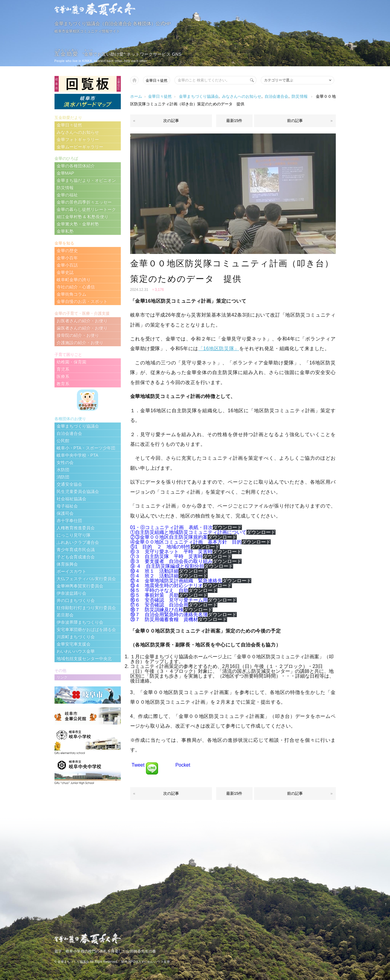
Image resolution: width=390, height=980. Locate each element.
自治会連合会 (276, 96)
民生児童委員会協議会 (78, 492)
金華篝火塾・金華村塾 (78, 224)
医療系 (63, 377)
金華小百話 (67, 265)
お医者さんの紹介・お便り (82, 321)
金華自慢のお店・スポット (82, 301)
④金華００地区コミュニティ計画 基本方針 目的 (186, 542)
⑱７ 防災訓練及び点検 (157, 610)
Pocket (183, 765)
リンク (62, 677)
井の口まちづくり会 (76, 600)
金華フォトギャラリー (78, 140)
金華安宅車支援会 (74, 644)
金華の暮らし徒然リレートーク (86, 209)
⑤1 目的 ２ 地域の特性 (161, 547)
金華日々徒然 (157, 81)
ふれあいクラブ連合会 (78, 542)
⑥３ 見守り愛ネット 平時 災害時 (171, 552)
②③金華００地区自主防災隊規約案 (169, 537)
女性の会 (65, 462)
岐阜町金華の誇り (74, 280)
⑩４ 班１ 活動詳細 (154, 571)
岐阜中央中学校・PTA (78, 455)
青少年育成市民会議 (76, 550)
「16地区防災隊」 (219, 349)
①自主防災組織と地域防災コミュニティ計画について (188, 532)
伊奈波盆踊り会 (71, 593)
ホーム (136, 96)
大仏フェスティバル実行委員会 (86, 579)
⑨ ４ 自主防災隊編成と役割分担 (167, 566)
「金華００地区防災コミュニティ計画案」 (278, 657)
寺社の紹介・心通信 (76, 287)
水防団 (63, 470)
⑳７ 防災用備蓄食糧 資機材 (164, 619)
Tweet (138, 765)
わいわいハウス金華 (76, 651)
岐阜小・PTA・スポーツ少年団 (86, 448)
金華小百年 (67, 258)
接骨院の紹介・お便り (78, 335)
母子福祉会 (67, 506)
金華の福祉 (67, 195)
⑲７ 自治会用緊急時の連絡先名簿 (169, 615)
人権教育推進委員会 (76, 528)
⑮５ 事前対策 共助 (154, 595)
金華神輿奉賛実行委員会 (80, 586)
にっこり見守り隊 (74, 535)
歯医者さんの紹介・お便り (82, 328)
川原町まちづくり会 (76, 637)
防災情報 (299, 96)
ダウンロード (227, 527)
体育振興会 (67, 564)
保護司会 (65, 513)
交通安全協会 (69, 484)
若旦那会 (65, 615)
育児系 (63, 369)
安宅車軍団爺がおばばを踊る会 (86, 630)
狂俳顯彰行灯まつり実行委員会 (86, 608)
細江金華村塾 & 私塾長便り (83, 217)
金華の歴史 (67, 251)
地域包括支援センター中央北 (84, 659)
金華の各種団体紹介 (76, 166)
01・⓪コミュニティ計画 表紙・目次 (172, 527)
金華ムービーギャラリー (80, 147)
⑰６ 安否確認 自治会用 (159, 605)
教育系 (63, 384)
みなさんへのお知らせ (242, 96)
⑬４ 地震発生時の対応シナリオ (167, 585)
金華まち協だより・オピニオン (86, 180)
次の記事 (171, 121)
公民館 (63, 441)
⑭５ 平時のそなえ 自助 (159, 590)
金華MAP (65, 173)
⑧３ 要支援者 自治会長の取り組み (171, 561)
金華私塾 (65, 231)
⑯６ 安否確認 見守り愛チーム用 (169, 600)
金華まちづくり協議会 (199, 96)
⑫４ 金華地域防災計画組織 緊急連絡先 (176, 581)
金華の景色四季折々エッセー (84, 202)
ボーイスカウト (71, 571)
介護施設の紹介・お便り (80, 343)
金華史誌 (65, 272)
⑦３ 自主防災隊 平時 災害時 (167, 556)
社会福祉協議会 (71, 499)
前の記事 (295, 121)
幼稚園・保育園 (71, 362)
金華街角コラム (71, 294)
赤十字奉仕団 (69, 521)
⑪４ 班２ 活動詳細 (154, 576)
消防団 (63, 477)
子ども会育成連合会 (76, 557)
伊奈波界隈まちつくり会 (80, 622)
